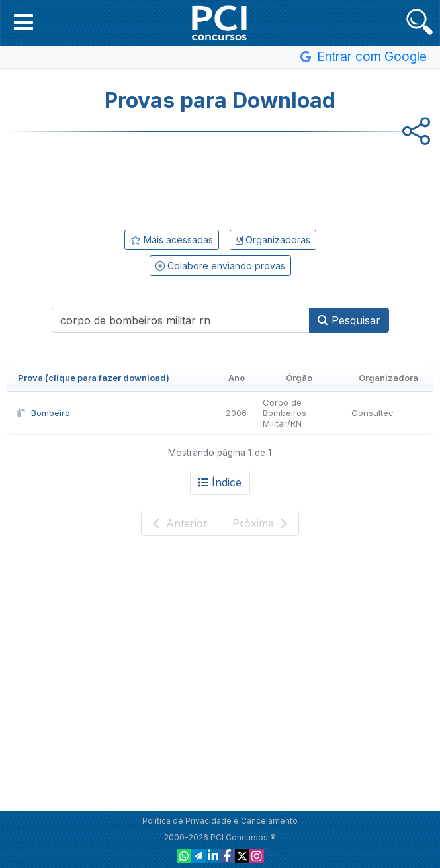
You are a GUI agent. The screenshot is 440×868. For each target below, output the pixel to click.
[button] (23, 22)
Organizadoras (273, 240)
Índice (220, 482)
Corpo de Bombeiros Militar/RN (285, 413)
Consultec (373, 413)
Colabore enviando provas (220, 266)
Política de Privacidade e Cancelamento (220, 821)
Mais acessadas (172, 240)
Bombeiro (43, 413)
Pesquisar (349, 320)
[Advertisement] (220, 178)
